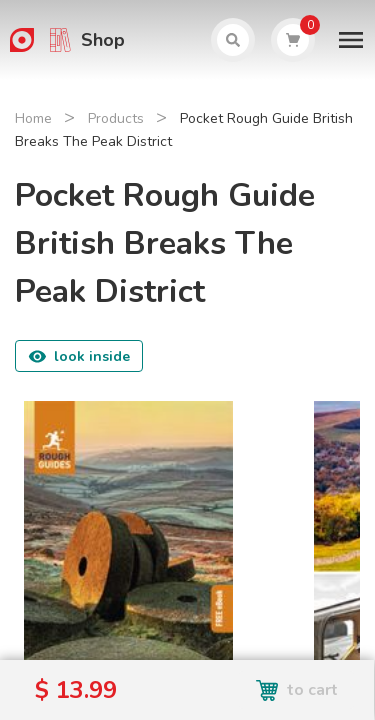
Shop (103, 40)
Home (33, 118)
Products (116, 118)
